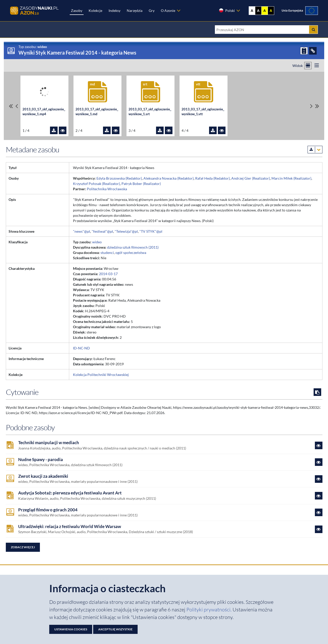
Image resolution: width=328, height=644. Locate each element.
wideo (97, 242)
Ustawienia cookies (71, 629)
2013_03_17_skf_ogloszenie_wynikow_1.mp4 (44, 112)
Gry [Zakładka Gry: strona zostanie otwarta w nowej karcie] (152, 10)
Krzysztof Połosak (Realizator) (96, 184)
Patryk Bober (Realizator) (141, 184)
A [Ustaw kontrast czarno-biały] (258, 11)
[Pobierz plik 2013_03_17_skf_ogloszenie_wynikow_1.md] (107, 130)
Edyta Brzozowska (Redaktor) (119, 178)
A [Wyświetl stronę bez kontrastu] (252, 11)
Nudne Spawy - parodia (41, 460)
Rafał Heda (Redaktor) (212, 178)
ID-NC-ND (81, 348)
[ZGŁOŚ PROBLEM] (304, 51)
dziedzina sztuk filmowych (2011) (133, 247)
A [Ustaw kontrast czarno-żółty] (271, 11)
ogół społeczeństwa (131, 253)
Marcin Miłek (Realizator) (291, 178)
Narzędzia (135, 10)
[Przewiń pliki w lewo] (17, 106)
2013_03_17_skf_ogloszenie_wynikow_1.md (97, 112)
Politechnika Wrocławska (107, 189)
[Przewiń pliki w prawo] (311, 106)
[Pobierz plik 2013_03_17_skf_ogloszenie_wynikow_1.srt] (160, 130)
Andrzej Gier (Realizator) (251, 178)
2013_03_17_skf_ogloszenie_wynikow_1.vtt (203, 112)
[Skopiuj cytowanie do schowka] (317, 392)
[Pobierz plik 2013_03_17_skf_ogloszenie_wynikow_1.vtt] (213, 130)
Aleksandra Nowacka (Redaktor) (169, 178)
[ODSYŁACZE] (313, 51)
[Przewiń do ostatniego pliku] (317, 106)
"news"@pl (82, 231)
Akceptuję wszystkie (115, 629)
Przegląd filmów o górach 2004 (48, 510)
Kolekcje (95, 10)
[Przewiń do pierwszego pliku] (11, 106)
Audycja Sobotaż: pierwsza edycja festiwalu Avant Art (70, 493)
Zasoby (77, 10)
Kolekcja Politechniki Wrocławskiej (101, 375)
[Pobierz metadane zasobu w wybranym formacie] (315, 150)
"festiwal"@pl (102, 231)
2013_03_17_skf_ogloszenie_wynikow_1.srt (150, 112)
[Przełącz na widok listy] (317, 66)
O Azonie (168, 10)
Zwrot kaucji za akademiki (43, 476)
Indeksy (115, 10)
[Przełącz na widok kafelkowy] (308, 66)
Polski (227, 10)
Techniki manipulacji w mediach (49, 443)
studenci (107, 253)
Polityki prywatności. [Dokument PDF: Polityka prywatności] (209, 610)
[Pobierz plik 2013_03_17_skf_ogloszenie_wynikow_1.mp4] (54, 130)
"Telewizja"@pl (126, 231)
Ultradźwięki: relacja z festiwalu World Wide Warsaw (70, 527)
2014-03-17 (108, 274)
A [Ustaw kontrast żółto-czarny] (265, 11)
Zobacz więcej (23, 547)
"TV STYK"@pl (151, 231)
